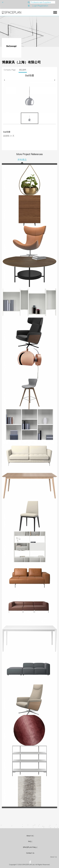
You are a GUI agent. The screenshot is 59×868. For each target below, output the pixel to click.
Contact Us (30, 853)
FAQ (30, 841)
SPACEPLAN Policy (30, 847)
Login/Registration (40, 6)
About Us (30, 836)
